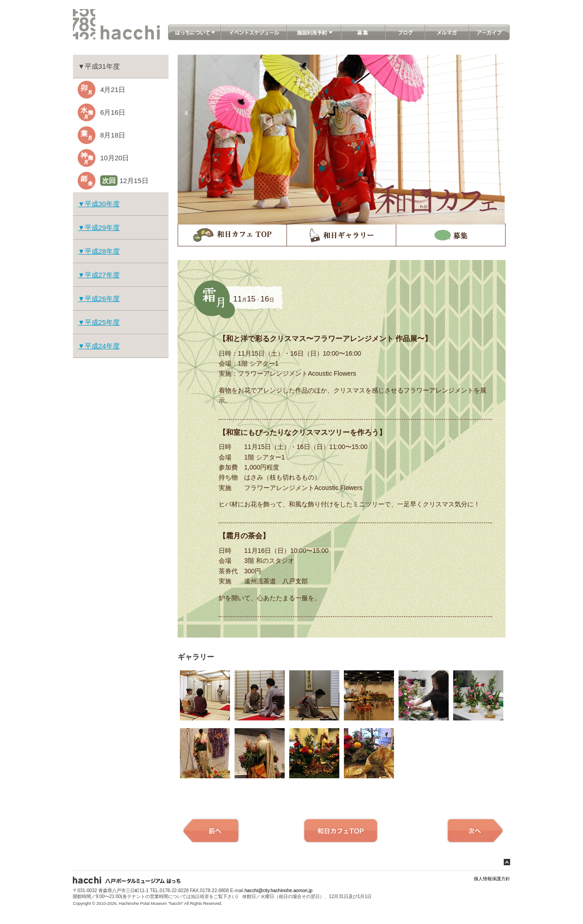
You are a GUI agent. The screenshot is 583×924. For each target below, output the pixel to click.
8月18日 (113, 135)
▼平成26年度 (99, 299)
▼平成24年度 (99, 346)
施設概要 (200, 896)
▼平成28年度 (99, 251)
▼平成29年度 (99, 227)
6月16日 (113, 112)
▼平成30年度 (99, 204)
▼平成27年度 (99, 275)
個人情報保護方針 (492, 879)
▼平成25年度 (99, 322)
